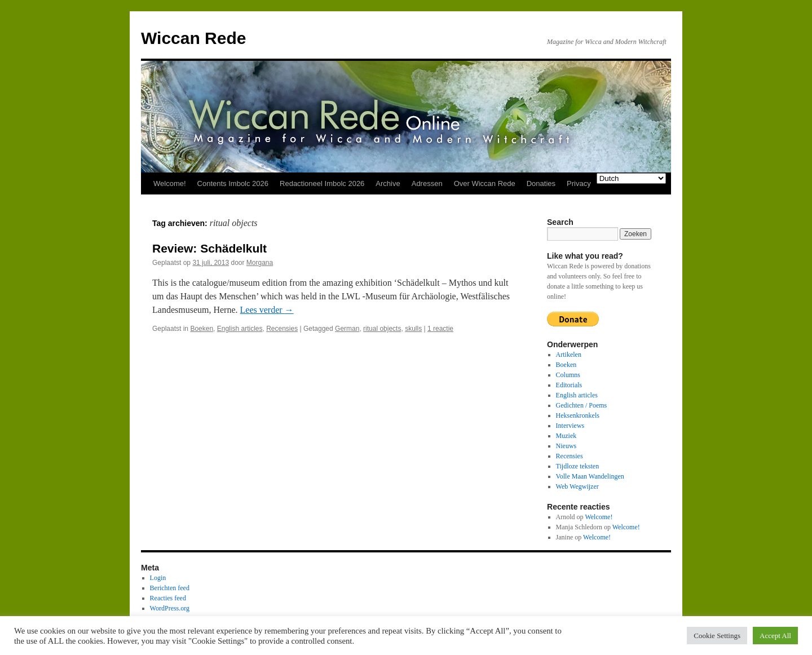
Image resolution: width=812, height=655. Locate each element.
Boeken (202, 329)
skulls (413, 329)
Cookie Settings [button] (717, 636)
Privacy (579, 183)
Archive (388, 183)
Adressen (427, 183)
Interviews (570, 426)
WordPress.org (170, 608)
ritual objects (382, 329)
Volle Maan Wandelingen (590, 476)
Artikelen (569, 355)
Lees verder (267, 310)
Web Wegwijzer (577, 486)
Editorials (569, 385)
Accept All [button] (775, 636)
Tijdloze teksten (578, 466)
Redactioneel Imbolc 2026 (322, 183)
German (347, 329)
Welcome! (170, 183)
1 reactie (440, 329)
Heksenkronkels (578, 415)
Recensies (282, 329)
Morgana (260, 263)
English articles (240, 329)
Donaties (541, 183)
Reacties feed (168, 598)
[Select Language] (631, 178)
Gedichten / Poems (582, 405)
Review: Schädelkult (209, 248)
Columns (568, 375)
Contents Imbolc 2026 (233, 183)
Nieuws (566, 446)
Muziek (566, 436)
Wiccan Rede (193, 38)
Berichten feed (170, 588)
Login (158, 578)
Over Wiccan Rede (485, 183)
